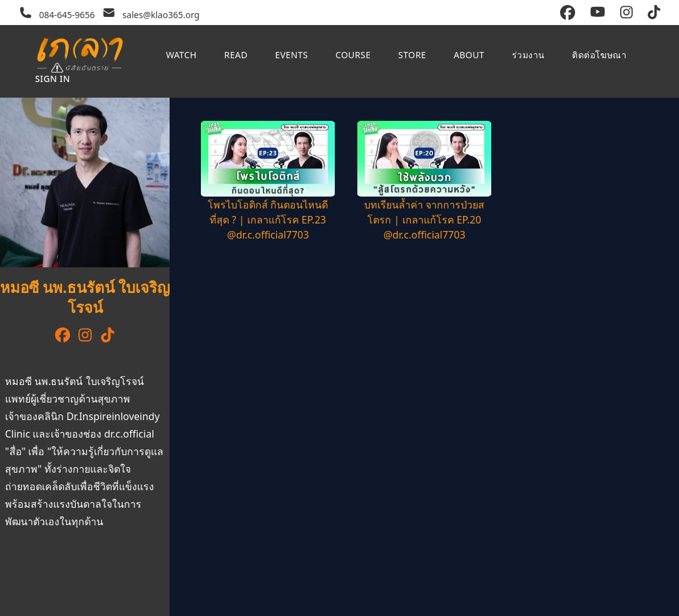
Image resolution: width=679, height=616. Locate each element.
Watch (181, 55)
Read (236, 55)
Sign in (53, 79)
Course (353, 55)
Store (412, 55)
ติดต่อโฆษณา (599, 55)
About (469, 55)
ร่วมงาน (528, 55)
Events (292, 55)
